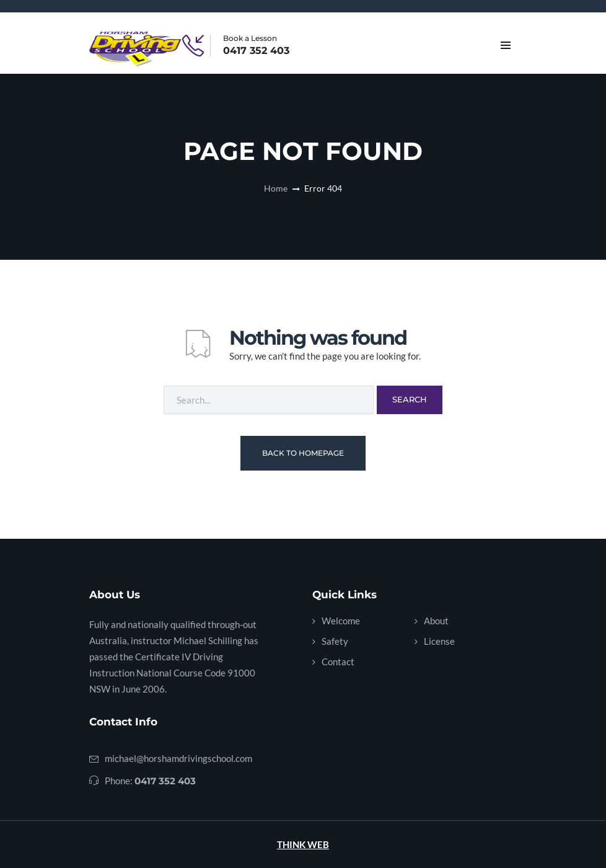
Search (410, 399)
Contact (338, 662)
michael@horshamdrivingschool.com (178, 758)
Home (276, 188)
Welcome (341, 621)
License (439, 641)
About (436, 621)
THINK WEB (303, 844)
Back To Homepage (303, 453)
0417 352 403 (256, 51)
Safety (335, 641)
